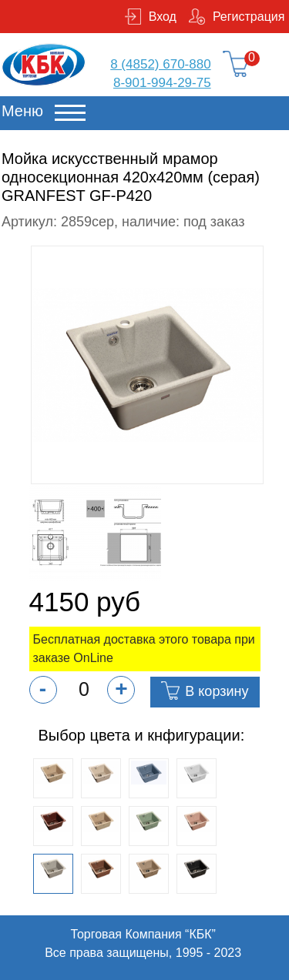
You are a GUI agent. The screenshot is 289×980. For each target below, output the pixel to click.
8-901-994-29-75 (162, 83)
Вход (163, 17)
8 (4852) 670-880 (160, 64)
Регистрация (249, 17)
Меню (22, 111)
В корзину (217, 691)
